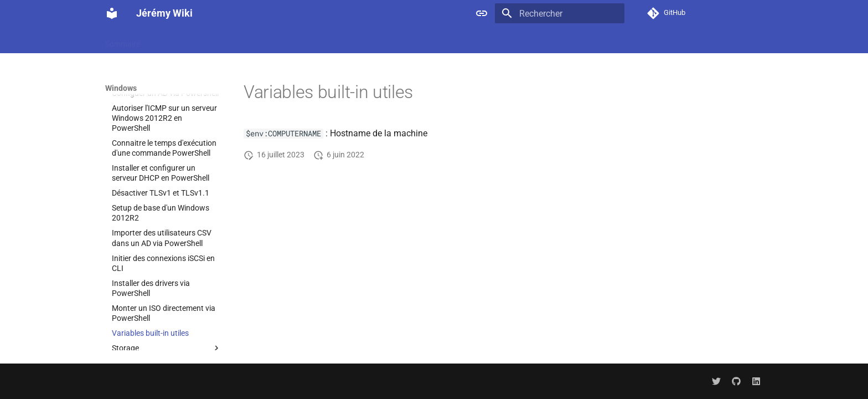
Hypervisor (687, 40)
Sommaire (123, 40)
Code (528, 40)
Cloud (496, 40)
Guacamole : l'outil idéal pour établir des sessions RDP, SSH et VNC (360, 40)
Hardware (638, 40)
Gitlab (598, 40)
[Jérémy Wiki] (112, 13)
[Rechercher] (560, 13)
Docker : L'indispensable (194, 40)
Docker (562, 40)
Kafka (729, 40)
